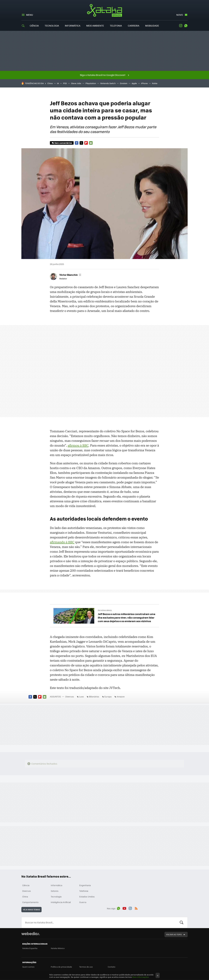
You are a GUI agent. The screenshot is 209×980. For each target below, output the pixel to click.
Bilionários (94, 697)
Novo (180, 15)
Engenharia (85, 885)
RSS (136, 908)
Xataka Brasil (105, 10)
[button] (70, 275)
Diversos (70, 697)
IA (58, 83)
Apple (134, 83)
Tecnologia (52, 26)
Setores (55, 891)
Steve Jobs (76, 83)
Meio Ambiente (95, 26)
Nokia (155, 83)
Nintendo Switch (108, 83)
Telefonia (116, 26)
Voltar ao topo (174, 934)
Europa (108, 697)
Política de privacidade (61, 967)
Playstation (91, 83)
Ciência (34, 26)
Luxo (81, 697)
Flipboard (86, 143)
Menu (30, 15)
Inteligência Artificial (61, 902)
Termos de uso (86, 967)
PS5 (65, 83)
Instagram (181, 26)
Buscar (182, 922)
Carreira (134, 26)
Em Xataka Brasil (105, 610)
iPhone (144, 83)
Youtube (124, 908)
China (50, 83)
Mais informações (141, 977)
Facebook (77, 143)
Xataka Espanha (30, 948)
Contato (112, 967)
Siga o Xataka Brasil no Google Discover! (103, 75)
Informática (73, 26)
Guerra (83, 902)
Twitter (81, 143)
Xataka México (58, 948)
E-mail (91, 143)
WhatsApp (186, 26)
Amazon (121, 697)
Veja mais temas (31, 910)
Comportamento (30, 902)
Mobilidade (152, 26)
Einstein (124, 83)
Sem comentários (63, 143)
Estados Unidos (87, 897)
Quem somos (28, 967)
